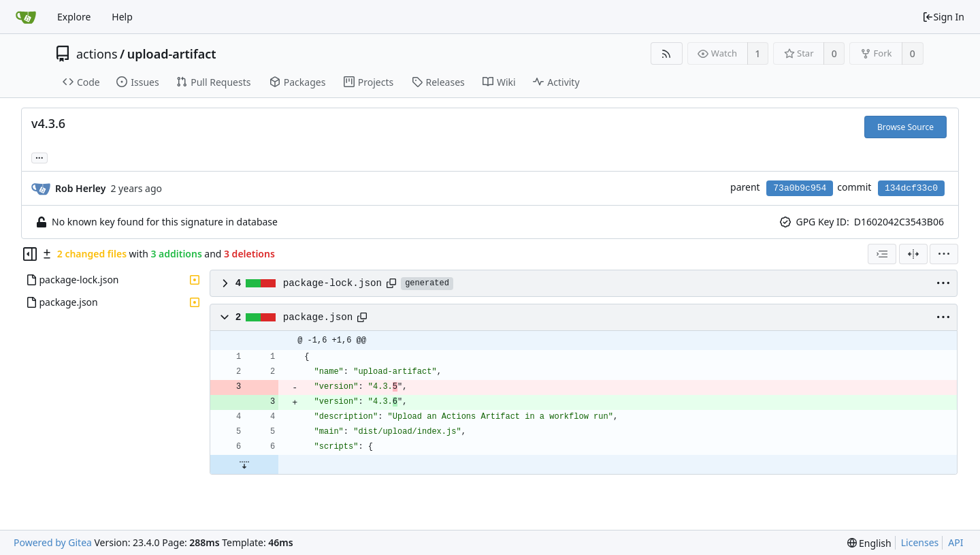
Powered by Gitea (53, 542)
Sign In (943, 17)
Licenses (920, 542)
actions (97, 54)
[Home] (26, 17)
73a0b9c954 (800, 188)
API (955, 542)
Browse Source (905, 127)
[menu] (944, 254)
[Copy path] (391, 283)
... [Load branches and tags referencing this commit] (39, 157)
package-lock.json (332, 283)
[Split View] (913, 254)
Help (122, 17)
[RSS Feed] (667, 53)
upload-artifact (172, 54)
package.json (318, 317)
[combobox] (882, 254)
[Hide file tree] (30, 254)
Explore (74, 17)
